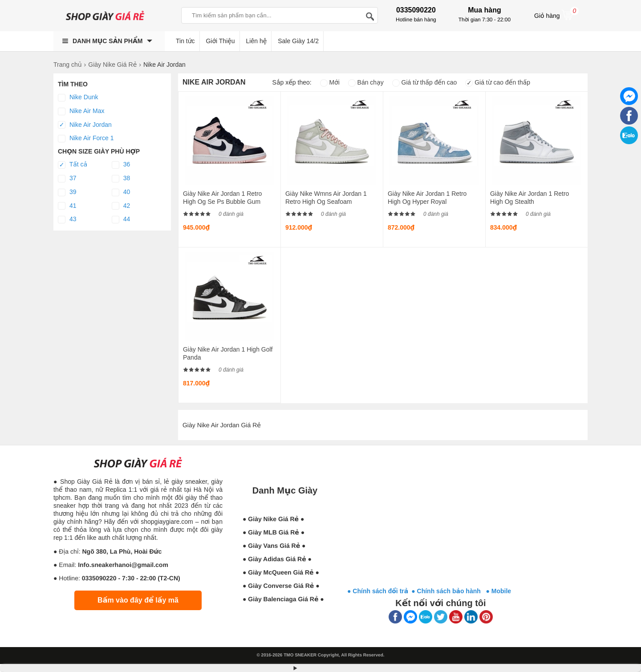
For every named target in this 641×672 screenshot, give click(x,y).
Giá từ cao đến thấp (498, 82)
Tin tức (185, 41)
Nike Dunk (78, 97)
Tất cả (73, 165)
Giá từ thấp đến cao (425, 82)
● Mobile (498, 591)
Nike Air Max (81, 111)
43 (67, 219)
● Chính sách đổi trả (378, 591)
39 (67, 192)
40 (121, 192)
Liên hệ (257, 41)
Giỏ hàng (556, 15)
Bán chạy (366, 82)
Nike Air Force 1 (86, 138)
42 (121, 206)
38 (121, 178)
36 (121, 165)
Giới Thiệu (220, 41)
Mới (330, 82)
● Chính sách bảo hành (448, 591)
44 (121, 219)
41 (67, 206)
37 (67, 178)
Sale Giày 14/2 (298, 41)
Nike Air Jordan (85, 125)
